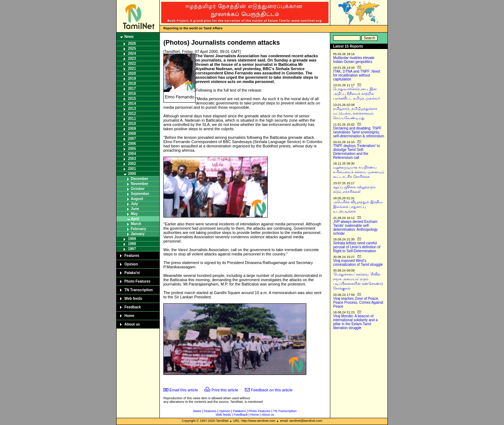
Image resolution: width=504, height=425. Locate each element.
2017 (132, 89)
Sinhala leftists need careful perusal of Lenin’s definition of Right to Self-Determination (357, 247)
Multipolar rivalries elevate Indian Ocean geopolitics (354, 60)
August (137, 199)
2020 (132, 74)
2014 (132, 104)
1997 (132, 249)
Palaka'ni (132, 273)
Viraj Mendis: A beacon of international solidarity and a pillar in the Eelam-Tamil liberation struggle (355, 322)
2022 (132, 63)
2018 (132, 84)
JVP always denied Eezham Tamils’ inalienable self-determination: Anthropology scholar (355, 228)
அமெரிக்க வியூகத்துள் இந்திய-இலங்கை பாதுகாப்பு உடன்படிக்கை (358, 207)
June (135, 209)
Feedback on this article (272, 390)
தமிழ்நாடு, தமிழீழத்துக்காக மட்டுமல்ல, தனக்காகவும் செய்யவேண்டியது (355, 113)
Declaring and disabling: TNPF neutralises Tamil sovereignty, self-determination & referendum (359, 132)
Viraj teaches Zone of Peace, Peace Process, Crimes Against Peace (358, 302)
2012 (132, 114)
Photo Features (137, 281)
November (140, 184)
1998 (132, 244)
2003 (132, 159)
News (129, 37)
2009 (132, 129)
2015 (132, 99)
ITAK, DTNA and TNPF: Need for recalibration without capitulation (357, 75)
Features (132, 256)
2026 (132, 43)
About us (132, 324)
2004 (132, 154)
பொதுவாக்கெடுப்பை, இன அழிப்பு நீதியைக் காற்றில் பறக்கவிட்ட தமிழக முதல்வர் (357, 94)
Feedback (133, 307)
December (139, 179)
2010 (132, 124)
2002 (132, 164)
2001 (132, 169)
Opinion (131, 264)
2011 (132, 119)
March (136, 224)
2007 (132, 139)
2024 (132, 53)
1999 (132, 239)
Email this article (184, 390)
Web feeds (133, 299)
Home (129, 316)
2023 (132, 58)
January (138, 234)
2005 (132, 149)
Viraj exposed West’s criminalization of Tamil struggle (358, 263)
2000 (132, 174)
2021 (132, 69)
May (134, 214)
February (139, 229)
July (134, 204)
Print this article (225, 390)
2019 (132, 79)
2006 (132, 144)
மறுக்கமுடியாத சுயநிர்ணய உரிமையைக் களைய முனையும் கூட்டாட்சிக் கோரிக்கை (359, 172)
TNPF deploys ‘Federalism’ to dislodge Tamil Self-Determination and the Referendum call (357, 152)
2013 (132, 109)
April (135, 219)
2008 (132, 134)
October (138, 189)
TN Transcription (139, 290)
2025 (132, 48)
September (140, 194)
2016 (132, 94)
